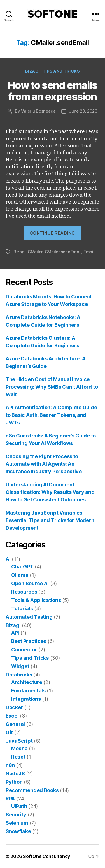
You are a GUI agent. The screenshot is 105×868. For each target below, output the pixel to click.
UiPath (19, 806)
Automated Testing (29, 617)
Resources (24, 592)
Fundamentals (28, 691)
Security (16, 815)
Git (9, 732)
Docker (14, 707)
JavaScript (19, 741)
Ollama (20, 575)
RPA (10, 799)
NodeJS (15, 773)
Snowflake (18, 831)
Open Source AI (30, 583)
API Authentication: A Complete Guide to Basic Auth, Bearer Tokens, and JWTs (51, 415)
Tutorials (22, 608)
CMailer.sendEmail (63, 252)
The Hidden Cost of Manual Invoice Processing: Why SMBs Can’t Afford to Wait (52, 387)
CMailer (35, 252)
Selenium (17, 823)
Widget (20, 666)
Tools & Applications (36, 600)
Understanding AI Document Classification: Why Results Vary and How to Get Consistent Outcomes (50, 492)
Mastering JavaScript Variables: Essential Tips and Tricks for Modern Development (50, 520)
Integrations (26, 699)
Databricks (19, 675)
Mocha (19, 748)
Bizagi (32, 71)
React (18, 757)
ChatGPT (22, 567)
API (15, 633)
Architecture (27, 682)
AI (8, 559)
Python (14, 782)
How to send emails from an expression (53, 91)
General (15, 724)
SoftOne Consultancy (46, 856)
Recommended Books (32, 790)
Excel (12, 716)
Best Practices (29, 641)
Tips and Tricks (61, 71)
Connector (24, 650)
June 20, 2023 (83, 111)
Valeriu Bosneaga (38, 111)
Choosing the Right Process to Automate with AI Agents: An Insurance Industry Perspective (44, 464)
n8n (10, 765)
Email (89, 252)
